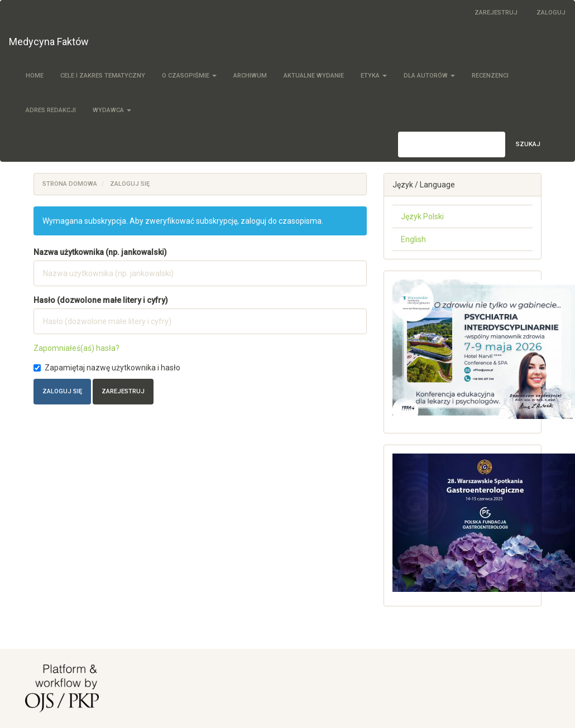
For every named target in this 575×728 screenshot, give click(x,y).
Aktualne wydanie (314, 76)
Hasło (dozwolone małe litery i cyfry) (101, 300)
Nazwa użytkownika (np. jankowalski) (100, 252)
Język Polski (422, 216)
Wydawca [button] (112, 110)
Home (35, 76)
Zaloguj (551, 13)
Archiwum (250, 76)
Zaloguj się (62, 391)
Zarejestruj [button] (123, 391)
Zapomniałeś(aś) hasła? (76, 348)
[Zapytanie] (452, 144)
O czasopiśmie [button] (189, 76)
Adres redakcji (51, 110)
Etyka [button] (374, 76)
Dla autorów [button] (429, 76)
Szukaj (528, 144)
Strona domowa (70, 184)
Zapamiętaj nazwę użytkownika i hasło (107, 368)
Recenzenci (490, 76)
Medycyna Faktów (49, 42)
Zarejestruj (496, 13)
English (413, 239)
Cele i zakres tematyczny (103, 76)
